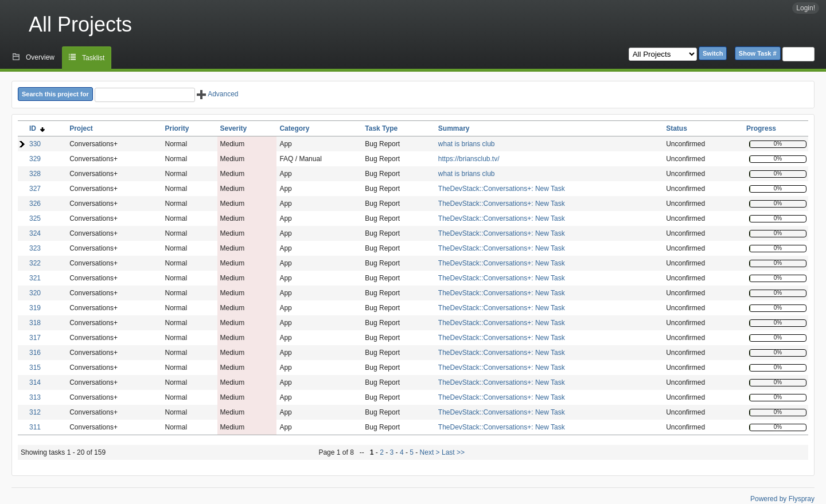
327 (35, 189)
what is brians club (467, 144)
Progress (761, 128)
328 (35, 174)
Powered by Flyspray (782, 499)
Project (81, 128)
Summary (454, 128)
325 (35, 218)
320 (35, 293)
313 (35, 397)
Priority (177, 128)
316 (35, 353)
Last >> (452, 452)
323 (35, 248)
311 (35, 427)
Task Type (381, 128)
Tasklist (93, 58)
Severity (234, 128)
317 (35, 338)
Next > (430, 452)
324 (35, 233)
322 (35, 263)
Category (294, 128)
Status (677, 128)
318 (35, 323)
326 (35, 204)
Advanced (217, 94)
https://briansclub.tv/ (469, 159)
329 (35, 159)
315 (35, 368)
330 (35, 144)
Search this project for (55, 94)
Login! (806, 8)
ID (37, 128)
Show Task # (758, 53)
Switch (713, 53)
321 (35, 278)
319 (35, 308)
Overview (40, 57)
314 (35, 382)
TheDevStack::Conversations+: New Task (502, 189)
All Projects (80, 24)
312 (35, 412)
